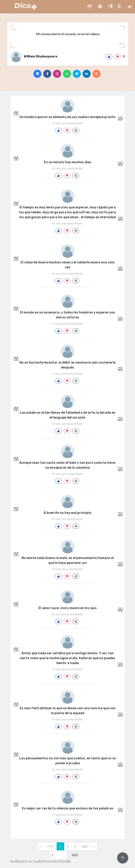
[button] (89, 7)
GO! (75, 855)
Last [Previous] (85, 846)
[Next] (94, 846)
